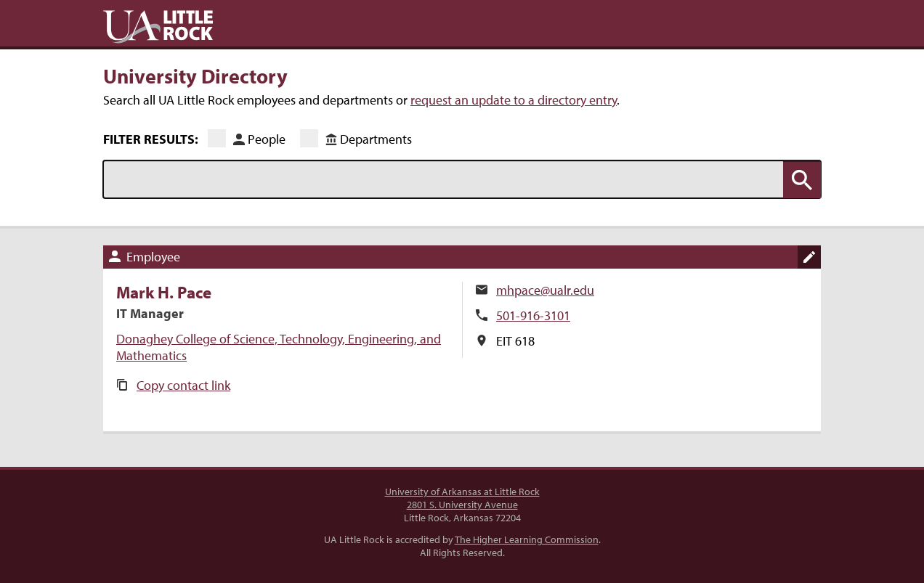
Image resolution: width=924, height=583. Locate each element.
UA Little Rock (158, 27)
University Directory (195, 76)
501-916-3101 (533, 315)
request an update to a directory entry (514, 100)
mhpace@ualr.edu (545, 290)
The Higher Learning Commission (527, 539)
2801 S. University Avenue (462, 505)
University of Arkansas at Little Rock (462, 492)
